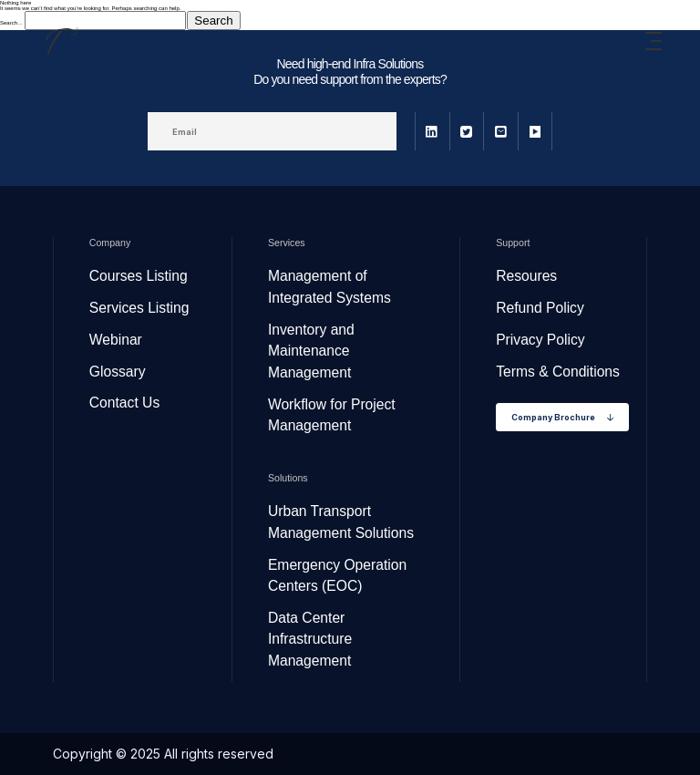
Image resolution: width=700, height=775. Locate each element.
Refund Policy (540, 308)
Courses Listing (139, 276)
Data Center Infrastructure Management (310, 639)
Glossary (118, 372)
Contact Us (124, 403)
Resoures (526, 276)
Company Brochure (562, 417)
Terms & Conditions (558, 372)
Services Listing (139, 308)
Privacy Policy (540, 340)
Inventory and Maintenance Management (311, 351)
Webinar (116, 340)
